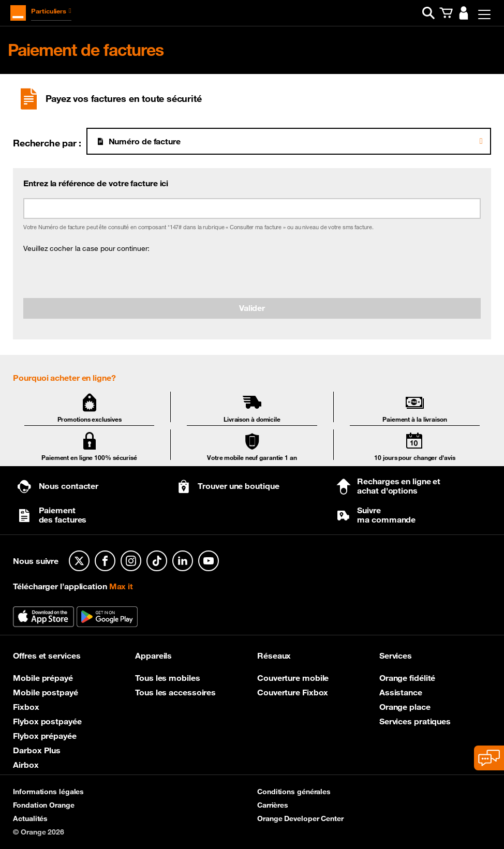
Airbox (26, 765)
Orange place (405, 707)
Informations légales (48, 792)
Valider (252, 308)
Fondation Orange (43, 805)
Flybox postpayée (47, 721)
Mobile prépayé (43, 678)
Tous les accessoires (175, 692)
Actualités (30, 818)
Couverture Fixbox (293, 692)
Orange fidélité (407, 678)
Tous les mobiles (167, 678)
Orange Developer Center (300, 818)
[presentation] (102, 275)
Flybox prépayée (45, 736)
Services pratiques (415, 721)
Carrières (273, 805)
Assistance (401, 692)
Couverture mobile (293, 678)
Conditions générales (294, 792)
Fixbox (26, 707)
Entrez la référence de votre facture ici (96, 183)
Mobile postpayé (46, 692)
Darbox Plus (37, 750)
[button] (428, 13)
